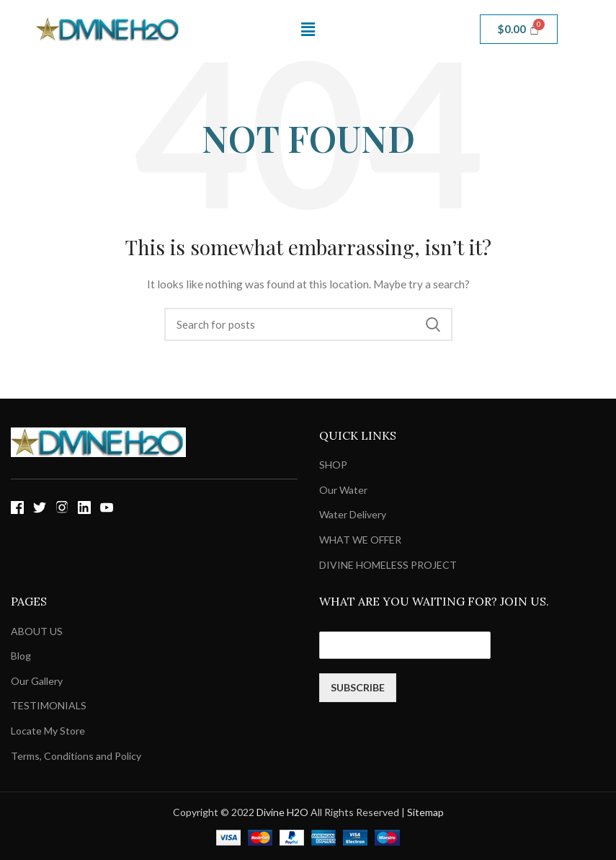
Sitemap (425, 812)
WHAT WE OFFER (360, 540)
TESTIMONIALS (49, 705)
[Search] (308, 324)
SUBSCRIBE (358, 687)
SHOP (333, 465)
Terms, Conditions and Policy (76, 756)
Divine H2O (282, 812)
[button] (308, 29)
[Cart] (519, 29)
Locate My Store (48, 731)
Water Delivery (353, 514)
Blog (21, 656)
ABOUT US (37, 631)
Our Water (343, 490)
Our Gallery (37, 681)
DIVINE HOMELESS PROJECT (388, 565)
